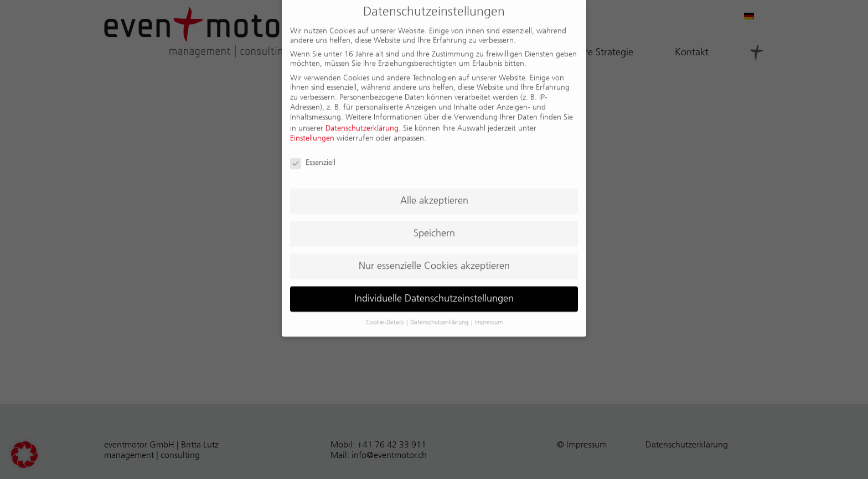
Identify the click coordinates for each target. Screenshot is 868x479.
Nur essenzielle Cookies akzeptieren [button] (434, 259)
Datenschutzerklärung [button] (440, 316)
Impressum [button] (489, 316)
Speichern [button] (434, 227)
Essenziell (313, 156)
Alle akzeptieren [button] (434, 194)
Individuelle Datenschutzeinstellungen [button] (434, 292)
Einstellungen (312, 132)
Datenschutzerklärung (362, 122)
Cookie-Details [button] (386, 316)
